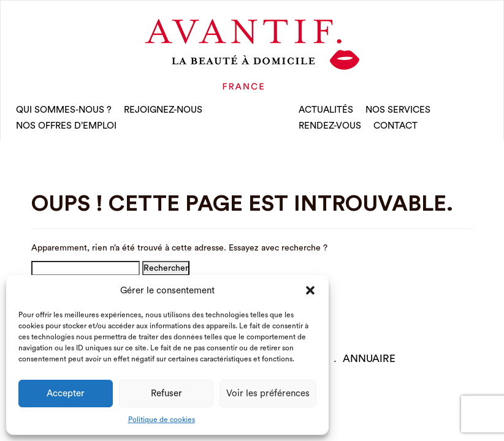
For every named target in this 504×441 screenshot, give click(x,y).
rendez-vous (330, 126)
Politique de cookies (162, 420)
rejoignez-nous (163, 110)
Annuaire (369, 359)
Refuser (166, 394)
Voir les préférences (268, 394)
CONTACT (395, 126)
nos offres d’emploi (66, 126)
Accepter (66, 394)
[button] (310, 290)
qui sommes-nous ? (64, 110)
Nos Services (398, 110)
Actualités (326, 110)
